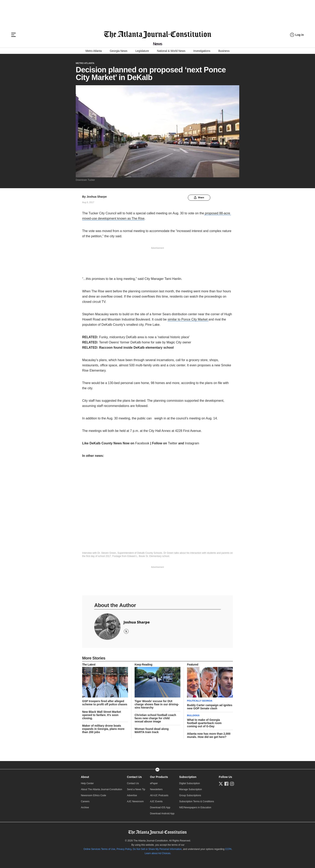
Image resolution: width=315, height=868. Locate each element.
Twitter (173, 443)
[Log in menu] (297, 35)
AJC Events (156, 801)
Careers (85, 801)
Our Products (159, 777)
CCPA (228, 849)
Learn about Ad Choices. (158, 853)
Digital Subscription (190, 783)
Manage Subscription (191, 789)
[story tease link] (105, 682)
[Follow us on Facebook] (226, 784)
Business (224, 51)
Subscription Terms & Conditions (197, 801)
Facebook (142, 443)
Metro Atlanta (94, 51)
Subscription (188, 777)
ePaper (154, 783)
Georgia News (119, 51)
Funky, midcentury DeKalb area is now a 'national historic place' (144, 337)
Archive (85, 807)
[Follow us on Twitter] (221, 784)
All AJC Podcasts (159, 795)
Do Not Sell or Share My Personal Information (157, 849)
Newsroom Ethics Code (94, 795)
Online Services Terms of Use (99, 849)
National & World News (171, 51)
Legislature (142, 51)
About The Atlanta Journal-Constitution (102, 789)
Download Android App (162, 814)
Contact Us (134, 777)
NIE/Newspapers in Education (195, 807)
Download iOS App (160, 807)
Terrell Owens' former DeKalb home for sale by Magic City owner (145, 342)
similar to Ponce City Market (188, 319)
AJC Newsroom (135, 801)
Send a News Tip (136, 789)
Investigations (202, 51)
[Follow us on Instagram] (232, 784)
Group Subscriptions (190, 795)
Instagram (192, 443)
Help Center (87, 783)
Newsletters (156, 789)
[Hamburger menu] (13, 35)
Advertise (132, 795)
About (85, 777)
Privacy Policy (124, 849)
